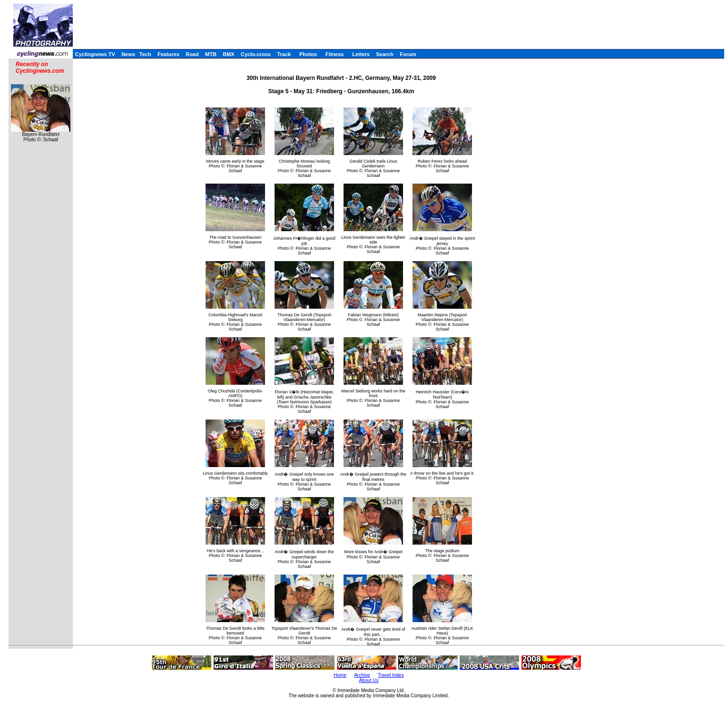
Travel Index (391, 675)
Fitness (335, 54)
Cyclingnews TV (95, 54)
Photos (308, 54)
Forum (408, 54)
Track (284, 54)
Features (168, 54)
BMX (228, 54)
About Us (369, 680)
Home (340, 675)
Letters (361, 54)
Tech (145, 54)
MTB (211, 54)
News (128, 54)
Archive (362, 675)
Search (385, 54)
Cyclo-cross (256, 54)
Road (192, 54)
